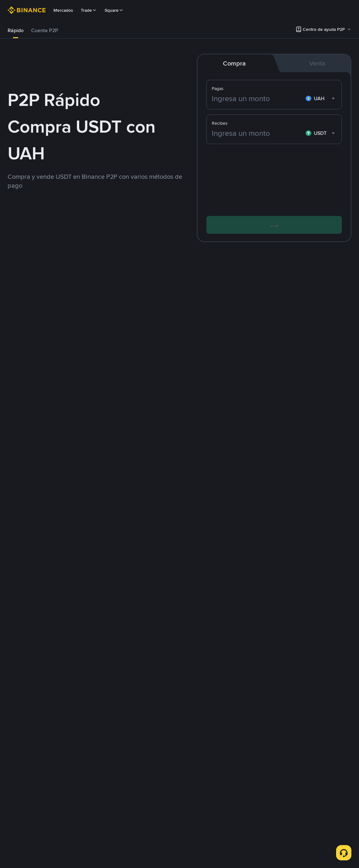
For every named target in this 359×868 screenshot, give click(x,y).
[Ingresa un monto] (257, 99)
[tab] (16, 31)
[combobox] (321, 99)
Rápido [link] (16, 30)
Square (114, 10)
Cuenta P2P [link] (45, 30)
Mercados (63, 10)
